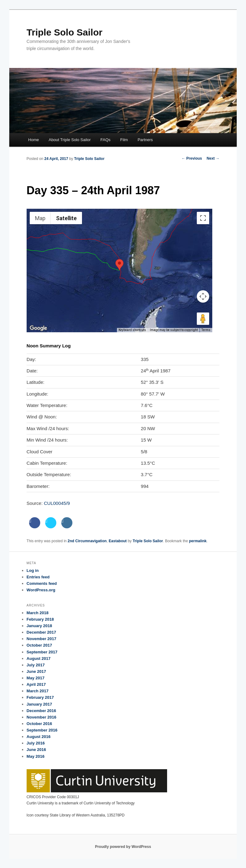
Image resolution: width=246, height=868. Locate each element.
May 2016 (36, 756)
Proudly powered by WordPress (123, 847)
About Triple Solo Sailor (70, 140)
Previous (192, 158)
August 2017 (39, 658)
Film (124, 140)
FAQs (106, 140)
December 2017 (41, 632)
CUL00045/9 (57, 503)
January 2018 (39, 626)
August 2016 (39, 737)
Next (213, 158)
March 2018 (38, 613)
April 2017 (36, 684)
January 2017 (39, 704)
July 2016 (36, 743)
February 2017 (40, 697)
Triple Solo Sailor (65, 32)
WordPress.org (41, 590)
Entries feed (38, 577)
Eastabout (118, 541)
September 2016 (42, 730)
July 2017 (36, 665)
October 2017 (39, 645)
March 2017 (38, 691)
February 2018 (40, 619)
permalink (198, 541)
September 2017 (42, 652)
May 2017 (36, 678)
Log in (33, 570)
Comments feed (42, 583)
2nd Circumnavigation (87, 541)
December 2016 (41, 711)
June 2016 (36, 750)
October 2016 (39, 724)
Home (34, 140)
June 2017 (36, 671)
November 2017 (41, 639)
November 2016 (41, 717)
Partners (145, 140)
